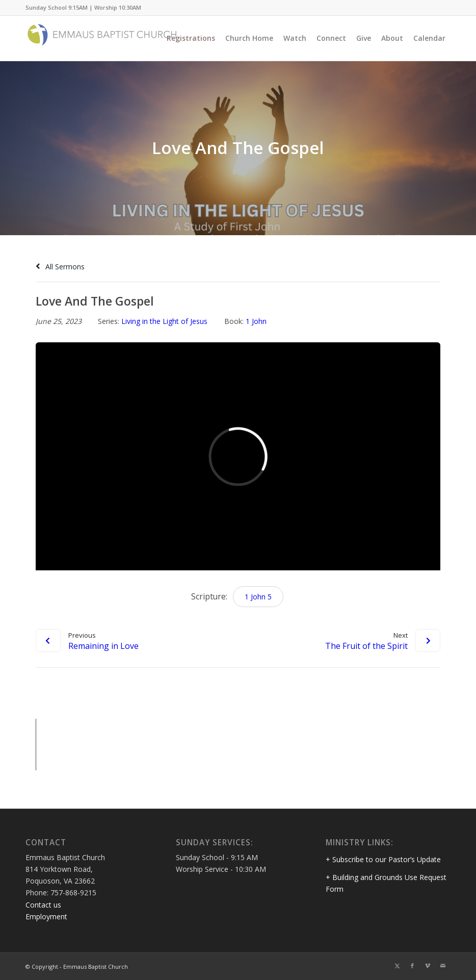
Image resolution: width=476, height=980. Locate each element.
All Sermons (60, 267)
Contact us (43, 905)
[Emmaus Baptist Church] (102, 38)
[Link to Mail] (443, 966)
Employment (46, 916)
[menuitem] (191, 38)
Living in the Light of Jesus (164, 321)
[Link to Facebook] (412, 966)
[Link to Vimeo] (428, 966)
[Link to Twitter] (397, 966)
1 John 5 (258, 597)
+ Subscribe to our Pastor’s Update (383, 859)
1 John (256, 321)
